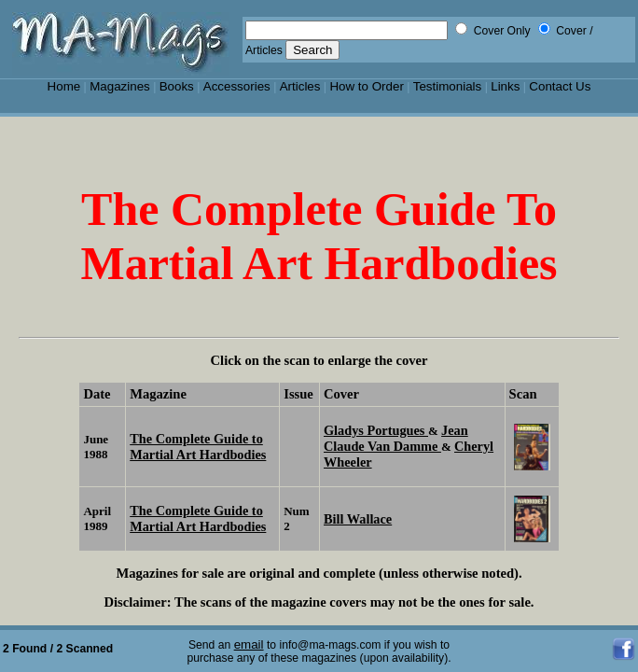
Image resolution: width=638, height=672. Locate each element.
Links (505, 86)
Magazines (120, 86)
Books (177, 86)
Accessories (237, 86)
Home (64, 86)
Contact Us (560, 86)
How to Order (366, 86)
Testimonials (448, 86)
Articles (300, 86)
